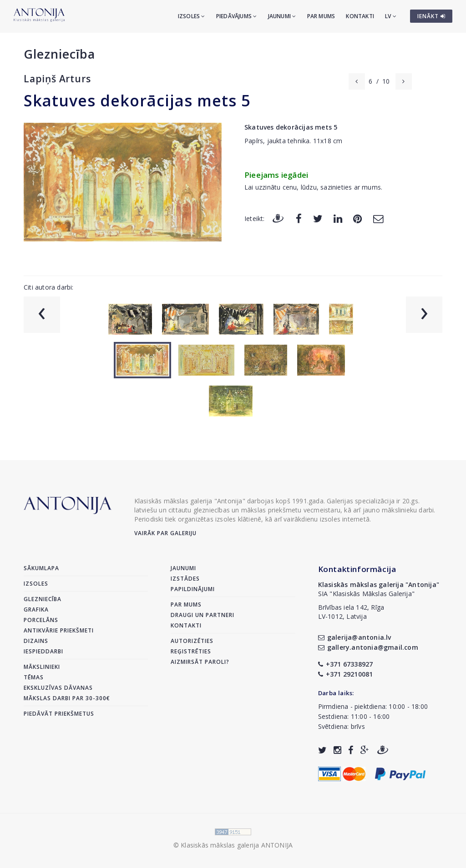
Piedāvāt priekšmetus (59, 714)
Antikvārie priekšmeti (59, 630)
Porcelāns (41, 620)
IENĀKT (431, 16)
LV (391, 16)
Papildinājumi (193, 589)
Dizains (36, 641)
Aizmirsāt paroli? (200, 662)
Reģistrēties (191, 651)
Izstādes (185, 579)
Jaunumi (282, 16)
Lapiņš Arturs (57, 79)
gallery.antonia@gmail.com (368, 647)
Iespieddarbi (43, 651)
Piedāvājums (237, 16)
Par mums (321, 16)
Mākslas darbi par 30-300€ (67, 698)
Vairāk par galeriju (165, 533)
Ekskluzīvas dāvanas (58, 688)
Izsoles (192, 16)
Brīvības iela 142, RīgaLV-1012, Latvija (351, 612)
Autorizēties (192, 641)
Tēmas (34, 677)
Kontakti (360, 16)
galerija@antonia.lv (355, 637)
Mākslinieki (42, 667)
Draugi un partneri (203, 615)
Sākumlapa (41, 568)
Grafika (36, 610)
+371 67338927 (346, 664)
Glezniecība (59, 54)
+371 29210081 (346, 674)
